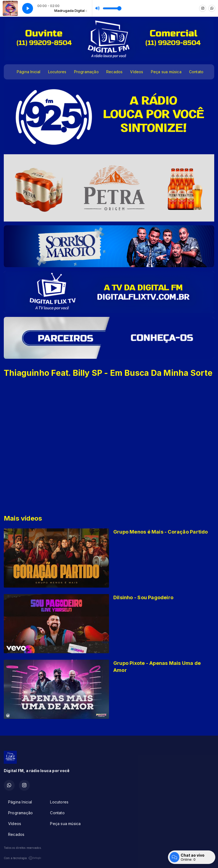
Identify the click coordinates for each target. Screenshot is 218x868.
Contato (196, 72)
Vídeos (137, 72)
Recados (114, 72)
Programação (86, 72)
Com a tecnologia (23, 858)
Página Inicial (29, 72)
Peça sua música (166, 72)
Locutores (57, 72)
